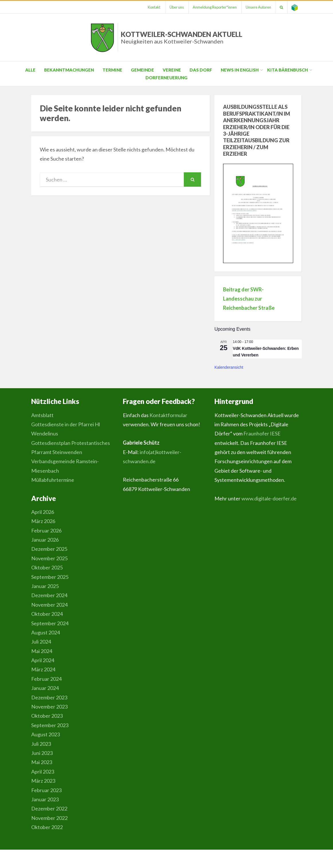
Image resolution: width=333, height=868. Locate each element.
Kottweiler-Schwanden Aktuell (182, 37)
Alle (30, 70)
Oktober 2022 (47, 827)
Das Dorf (201, 70)
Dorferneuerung (166, 78)
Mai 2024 (42, 651)
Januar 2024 (45, 688)
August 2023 (46, 734)
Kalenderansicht (229, 367)
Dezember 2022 (49, 808)
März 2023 (43, 781)
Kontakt (151, 7)
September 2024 (50, 623)
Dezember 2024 (49, 595)
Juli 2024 (41, 642)
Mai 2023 (42, 762)
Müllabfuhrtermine (53, 480)
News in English (240, 70)
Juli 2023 (41, 744)
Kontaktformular (168, 415)
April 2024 (43, 660)
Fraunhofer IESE (262, 433)
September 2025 (50, 577)
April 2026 (43, 512)
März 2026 (43, 521)
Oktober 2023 (47, 716)
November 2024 (49, 605)
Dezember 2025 (49, 549)
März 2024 (43, 669)
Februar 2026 (46, 530)
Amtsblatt (42, 415)
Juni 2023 (42, 753)
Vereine (172, 70)
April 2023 (43, 772)
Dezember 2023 (49, 697)
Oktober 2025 (47, 567)
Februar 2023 (46, 790)
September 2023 (50, 725)
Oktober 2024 (47, 614)
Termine (112, 70)
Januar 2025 (45, 586)
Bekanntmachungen (69, 70)
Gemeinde (142, 70)
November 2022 (49, 818)
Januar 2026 (45, 540)
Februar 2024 (46, 679)
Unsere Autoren (257, 7)
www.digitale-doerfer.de (269, 498)
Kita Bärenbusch (287, 70)
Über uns (174, 7)
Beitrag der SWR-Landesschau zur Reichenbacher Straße (249, 299)
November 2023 (49, 707)
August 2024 (46, 632)
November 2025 (49, 558)
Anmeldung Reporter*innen (213, 7)
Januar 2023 (45, 799)
